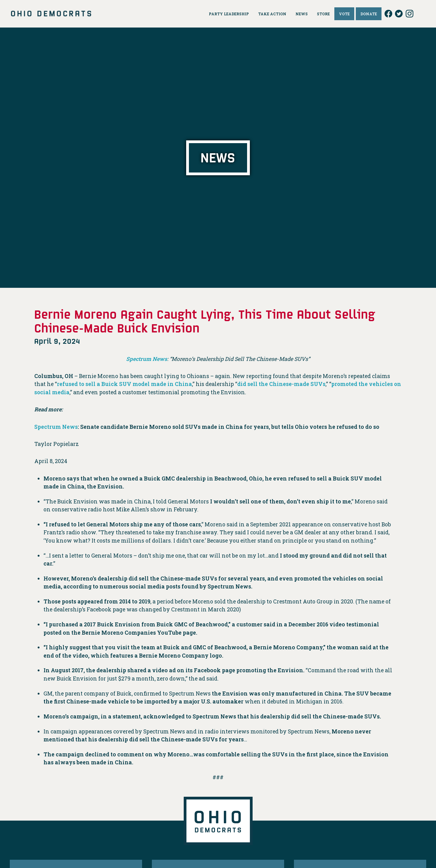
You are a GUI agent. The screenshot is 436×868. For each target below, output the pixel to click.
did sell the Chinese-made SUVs (282, 384)
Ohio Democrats (51, 14)
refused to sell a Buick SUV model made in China (125, 384)
